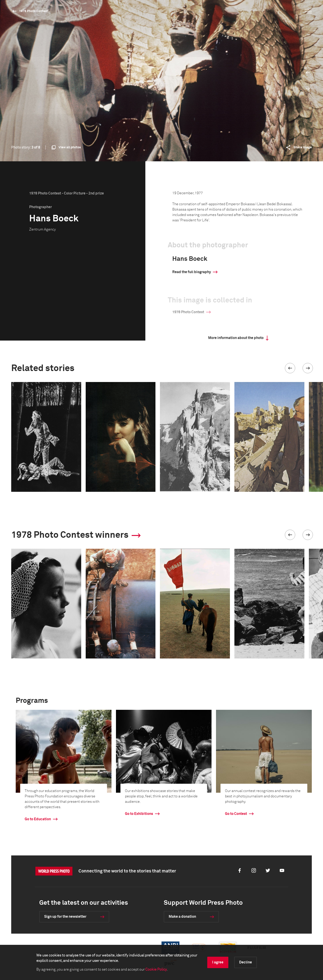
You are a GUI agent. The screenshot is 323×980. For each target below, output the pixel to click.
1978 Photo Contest (34, 11)
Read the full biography (192, 272)
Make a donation (182, 917)
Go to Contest (236, 814)
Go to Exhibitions (139, 814)
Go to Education (38, 819)
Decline (246, 962)
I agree (218, 962)
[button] (290, 368)
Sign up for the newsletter (65, 917)
